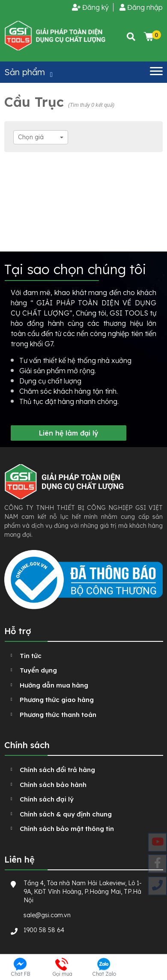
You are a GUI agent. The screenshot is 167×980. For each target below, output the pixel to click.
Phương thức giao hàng (57, 700)
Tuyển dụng (38, 670)
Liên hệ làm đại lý (69, 433)
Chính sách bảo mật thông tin (67, 829)
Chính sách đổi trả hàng (57, 770)
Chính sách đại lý (47, 799)
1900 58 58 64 (44, 930)
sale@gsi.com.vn (47, 915)
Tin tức (31, 656)
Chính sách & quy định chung (66, 814)
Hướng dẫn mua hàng (54, 685)
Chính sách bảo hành (53, 785)
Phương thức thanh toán (58, 715)
